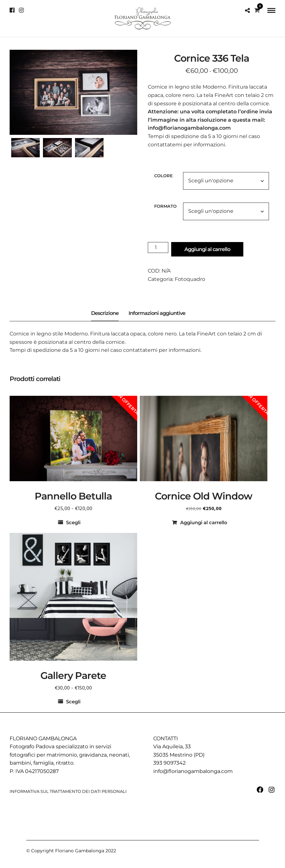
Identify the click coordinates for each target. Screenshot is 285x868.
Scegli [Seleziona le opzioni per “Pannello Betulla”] (73, 522)
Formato (165, 206)
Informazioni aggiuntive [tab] (157, 313)
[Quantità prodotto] (158, 247)
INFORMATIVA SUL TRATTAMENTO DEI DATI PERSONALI (68, 791)
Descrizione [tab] (105, 313)
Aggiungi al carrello (207, 249)
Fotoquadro (190, 279)
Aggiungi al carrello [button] (204, 522)
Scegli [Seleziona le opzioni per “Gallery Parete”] (73, 702)
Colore (163, 176)
